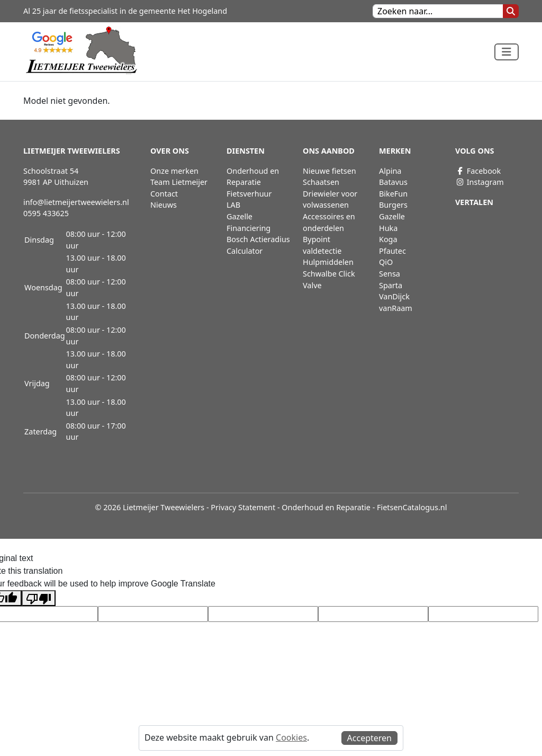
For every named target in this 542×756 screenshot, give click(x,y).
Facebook (478, 171)
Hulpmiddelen (328, 262)
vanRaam (396, 308)
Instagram (480, 182)
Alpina (390, 171)
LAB (233, 205)
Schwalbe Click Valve (329, 279)
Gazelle (392, 216)
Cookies (291, 737)
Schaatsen (321, 182)
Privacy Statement (243, 507)
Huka (388, 228)
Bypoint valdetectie (322, 245)
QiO (386, 262)
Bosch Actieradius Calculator (258, 245)
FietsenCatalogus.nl (412, 507)
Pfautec (392, 251)
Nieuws (164, 205)
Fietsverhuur (249, 194)
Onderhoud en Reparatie (253, 177)
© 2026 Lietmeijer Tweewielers (150, 507)
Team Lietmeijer (179, 182)
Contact (164, 194)
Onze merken (174, 171)
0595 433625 (46, 213)
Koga (388, 239)
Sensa (390, 274)
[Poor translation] (39, 598)
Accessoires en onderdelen (329, 222)
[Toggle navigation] (507, 52)
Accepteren (369, 738)
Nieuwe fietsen (329, 171)
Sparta (391, 285)
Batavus (393, 182)
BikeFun (393, 194)
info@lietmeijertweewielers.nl (76, 202)
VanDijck (394, 296)
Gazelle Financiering (249, 222)
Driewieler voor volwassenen (330, 199)
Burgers (393, 205)
